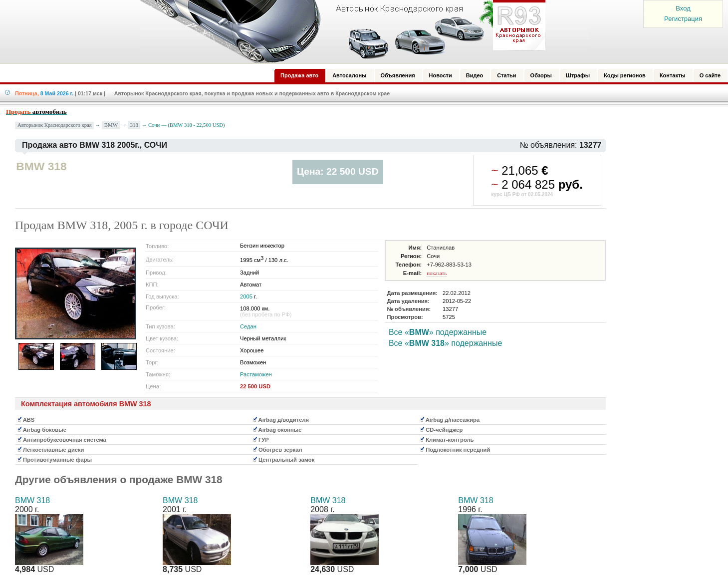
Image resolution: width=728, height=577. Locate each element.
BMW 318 (32, 500)
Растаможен (256, 374)
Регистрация (683, 19)
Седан (248, 326)
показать (437, 273)
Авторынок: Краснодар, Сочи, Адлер (339, 31)
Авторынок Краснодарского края (55, 125)
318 (134, 125)
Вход (683, 8)
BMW (111, 125)
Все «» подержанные (438, 332)
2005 (246, 296)
